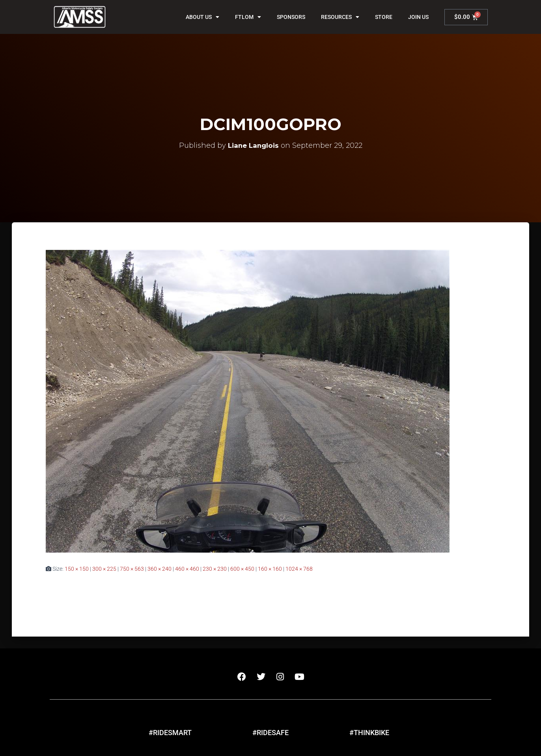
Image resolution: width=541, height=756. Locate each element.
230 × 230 (215, 569)
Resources (340, 17)
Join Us (418, 17)
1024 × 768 (299, 569)
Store (384, 17)
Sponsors (291, 17)
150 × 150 (77, 569)
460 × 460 (187, 569)
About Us (202, 17)
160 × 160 (270, 569)
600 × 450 (242, 569)
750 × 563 (132, 569)
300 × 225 (104, 569)
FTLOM (248, 17)
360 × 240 (160, 569)
